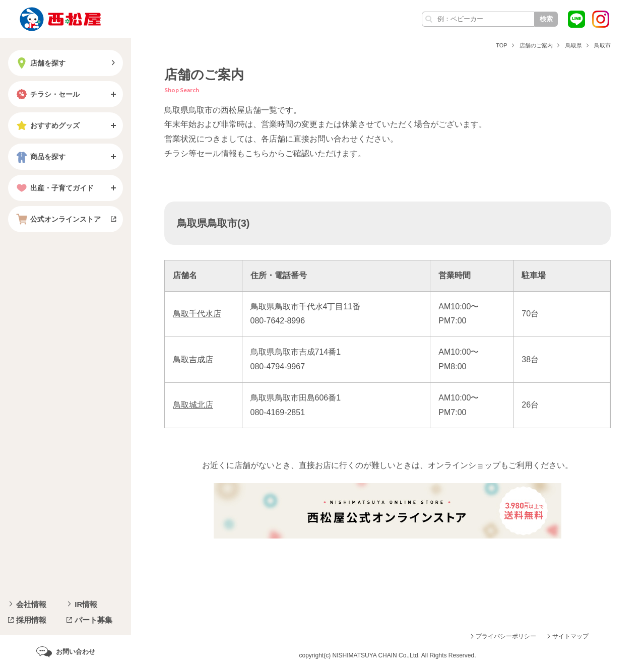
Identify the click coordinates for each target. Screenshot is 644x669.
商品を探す (40, 157)
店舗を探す (40, 63)
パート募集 (93, 620)
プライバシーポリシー (506, 636)
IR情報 (86, 604)
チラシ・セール (47, 94)
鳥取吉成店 (193, 359)
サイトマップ (570, 636)
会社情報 (31, 604)
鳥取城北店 (193, 405)
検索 (546, 19)
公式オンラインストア (57, 219)
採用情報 (31, 620)
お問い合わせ (76, 652)
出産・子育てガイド (54, 188)
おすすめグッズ (47, 125)
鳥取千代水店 (197, 314)
